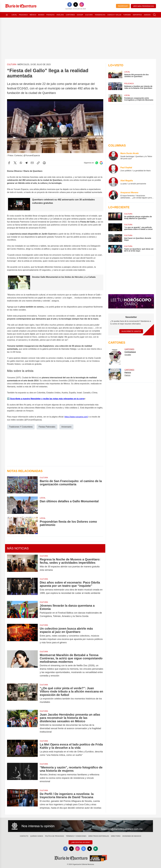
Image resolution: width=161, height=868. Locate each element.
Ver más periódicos (143, 6)
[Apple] (90, 849)
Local (14, 15)
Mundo (41, 15)
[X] (76, 5)
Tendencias (100, 15)
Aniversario (66, 427)
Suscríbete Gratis (131, 331)
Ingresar (123, 6)
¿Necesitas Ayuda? (80, 842)
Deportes (137, 15)
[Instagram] (82, 5)
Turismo (127, 15)
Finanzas (50, 15)
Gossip (80, 15)
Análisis (60, 15)
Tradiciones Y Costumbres (21, 427)
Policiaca (23, 15)
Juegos (147, 15)
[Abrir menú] (7, 15)
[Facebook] (70, 5)
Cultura (89, 15)
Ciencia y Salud (114, 15)
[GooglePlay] (96, 849)
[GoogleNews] (84, 849)
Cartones (70, 15)
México (33, 15)
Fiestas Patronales (47, 427)
